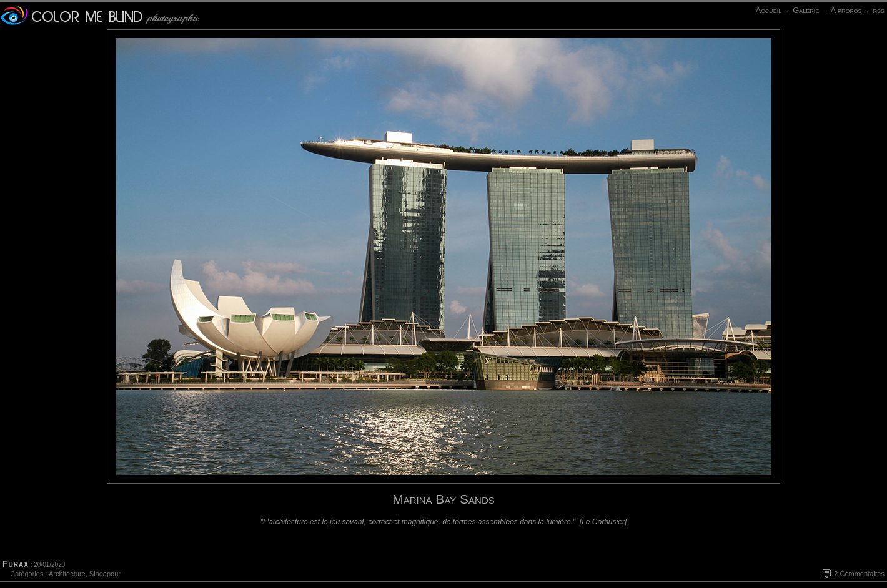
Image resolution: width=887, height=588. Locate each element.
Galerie (806, 10)
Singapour (105, 574)
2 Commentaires (859, 574)
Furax (16, 564)
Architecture (67, 574)
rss (879, 10)
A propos (846, 10)
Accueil (768, 10)
